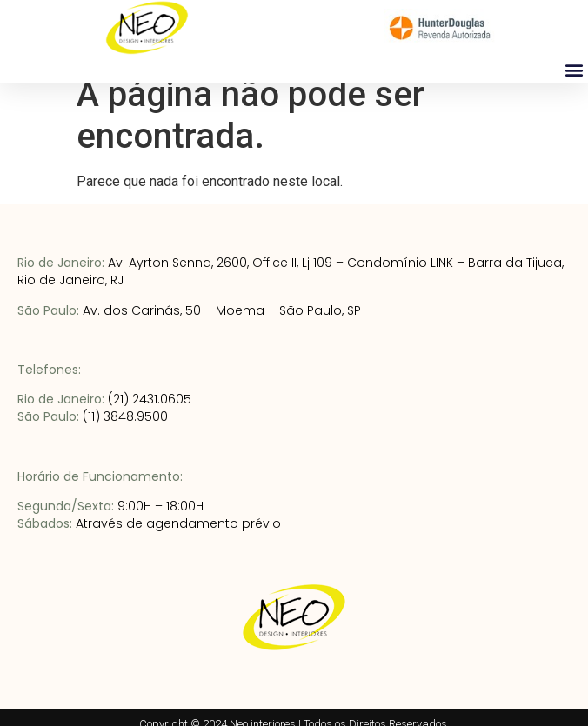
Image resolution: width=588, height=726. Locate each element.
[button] (574, 69)
